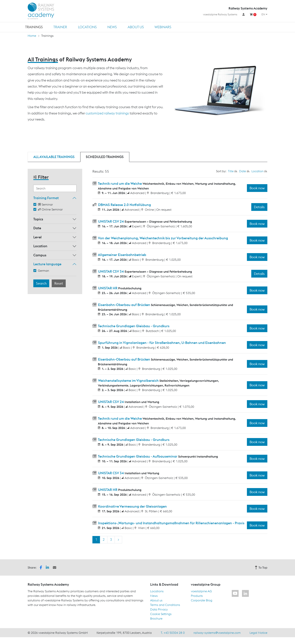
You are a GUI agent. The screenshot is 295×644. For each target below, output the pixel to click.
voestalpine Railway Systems (220, 14)
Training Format (46, 198)
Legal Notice (258, 633)
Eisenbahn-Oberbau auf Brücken (124, 305)
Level (37, 237)
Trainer (60, 27)
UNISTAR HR (108, 288)
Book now (257, 188)
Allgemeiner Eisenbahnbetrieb (122, 255)
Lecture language (47, 264)
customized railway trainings (107, 113)
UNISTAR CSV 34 (111, 271)
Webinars (163, 27)
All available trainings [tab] (54, 157)
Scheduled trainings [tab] (105, 157)
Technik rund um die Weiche (120, 183)
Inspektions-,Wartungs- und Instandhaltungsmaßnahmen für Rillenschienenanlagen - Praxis (171, 523)
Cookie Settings (161, 614)
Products (197, 596)
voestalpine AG (201, 591)
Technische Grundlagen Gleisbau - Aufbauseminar (138, 456)
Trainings (34, 27)
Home (32, 36)
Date (37, 228)
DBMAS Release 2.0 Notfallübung (124, 205)
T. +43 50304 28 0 (173, 633)
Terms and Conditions (165, 605)
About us (136, 27)
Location (40, 246)
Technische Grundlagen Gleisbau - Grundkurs (133, 326)
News (112, 27)
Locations (87, 27)
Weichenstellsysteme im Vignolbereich (128, 381)
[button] (41, 567)
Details (259, 207)
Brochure (156, 618)
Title (231, 171)
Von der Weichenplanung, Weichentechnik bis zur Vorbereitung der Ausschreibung (163, 238)
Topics (38, 219)
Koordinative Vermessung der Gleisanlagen (132, 506)
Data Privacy (159, 609)
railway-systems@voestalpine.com (217, 633)
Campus (40, 255)
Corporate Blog (202, 600)
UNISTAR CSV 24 (111, 221)
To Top (261, 567)
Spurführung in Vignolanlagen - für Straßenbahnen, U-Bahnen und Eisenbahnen (162, 343)
